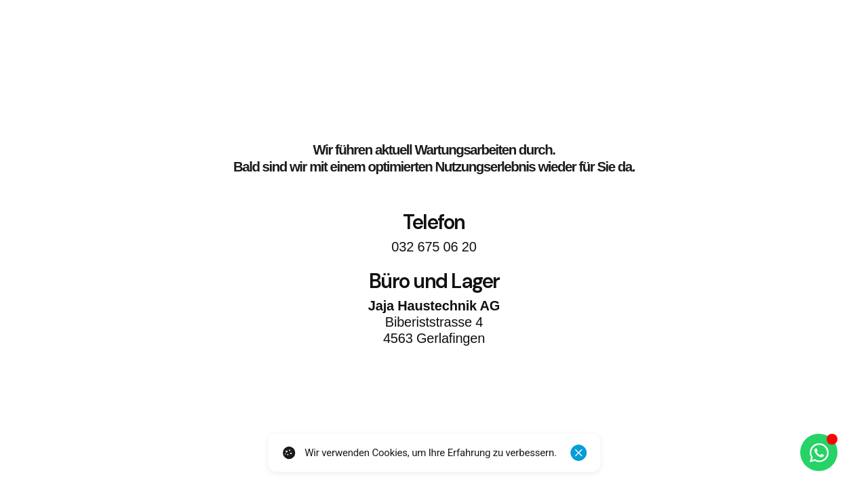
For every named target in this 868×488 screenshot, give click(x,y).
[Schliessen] (578, 453)
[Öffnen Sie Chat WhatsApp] (819, 452)
